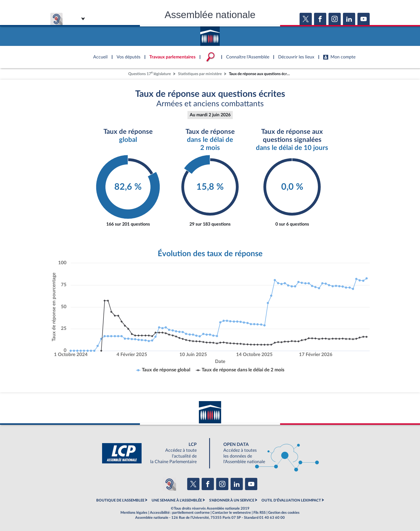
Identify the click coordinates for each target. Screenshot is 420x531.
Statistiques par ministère (200, 74)
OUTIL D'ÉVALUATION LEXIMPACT (291, 500)
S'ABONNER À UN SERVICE (232, 500)
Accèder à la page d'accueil (210, 34)
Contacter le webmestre (232, 513)
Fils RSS (260, 513)
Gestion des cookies (284, 513)
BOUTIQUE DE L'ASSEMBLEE (120, 500)
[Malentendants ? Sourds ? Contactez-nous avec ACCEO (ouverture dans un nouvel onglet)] (169, 484)
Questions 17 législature (150, 73)
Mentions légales (134, 513)
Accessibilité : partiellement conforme (180, 513)
